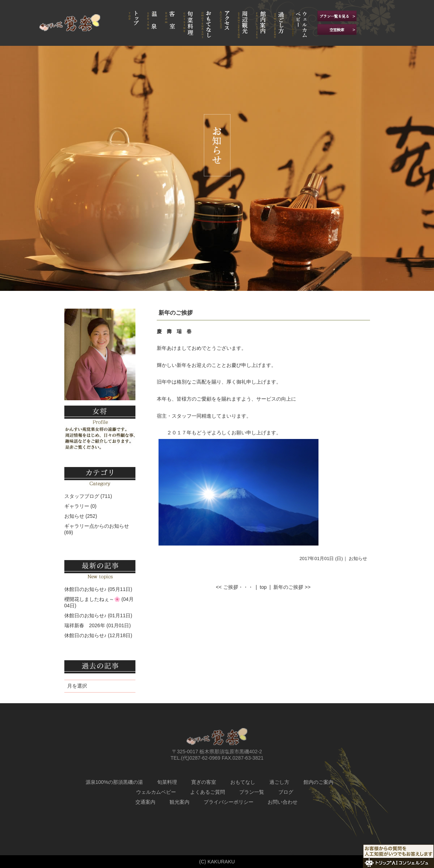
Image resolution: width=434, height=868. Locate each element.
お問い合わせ (283, 802)
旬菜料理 (167, 782)
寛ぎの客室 (204, 782)
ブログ (286, 792)
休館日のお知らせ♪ (85, 589)
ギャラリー (77, 506)
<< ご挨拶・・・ (234, 587)
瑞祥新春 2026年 (85, 625)
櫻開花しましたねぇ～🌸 (92, 599)
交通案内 (145, 802)
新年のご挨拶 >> (292, 587)
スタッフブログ (82, 496)
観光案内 (180, 802)
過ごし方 (279, 782)
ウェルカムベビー (156, 792)
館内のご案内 (318, 782)
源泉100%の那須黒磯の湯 (114, 782)
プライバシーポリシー (229, 802)
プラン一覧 (252, 792)
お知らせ (358, 558)
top (263, 587)
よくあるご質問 (208, 792)
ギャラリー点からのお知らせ (97, 526)
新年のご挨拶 (176, 313)
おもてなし (243, 782)
